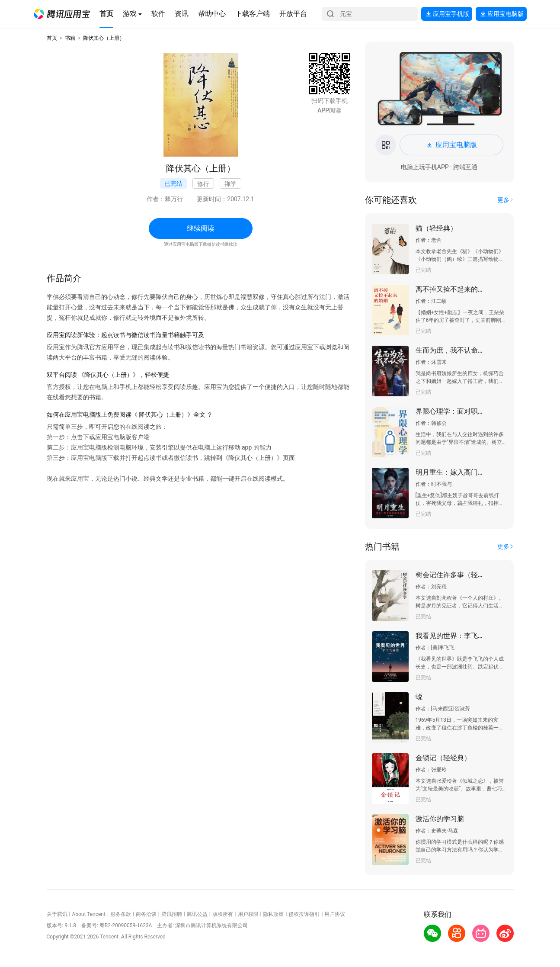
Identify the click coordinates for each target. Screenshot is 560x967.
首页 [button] (52, 38)
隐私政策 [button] (273, 914)
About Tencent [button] (88, 914)
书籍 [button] (70, 38)
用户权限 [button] (248, 914)
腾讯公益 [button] (197, 914)
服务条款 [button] (121, 914)
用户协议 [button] (335, 914)
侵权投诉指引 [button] (304, 914)
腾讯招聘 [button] (172, 914)
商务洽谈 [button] (146, 914)
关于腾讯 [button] (57, 914)
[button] (62, 14)
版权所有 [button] (223, 914)
